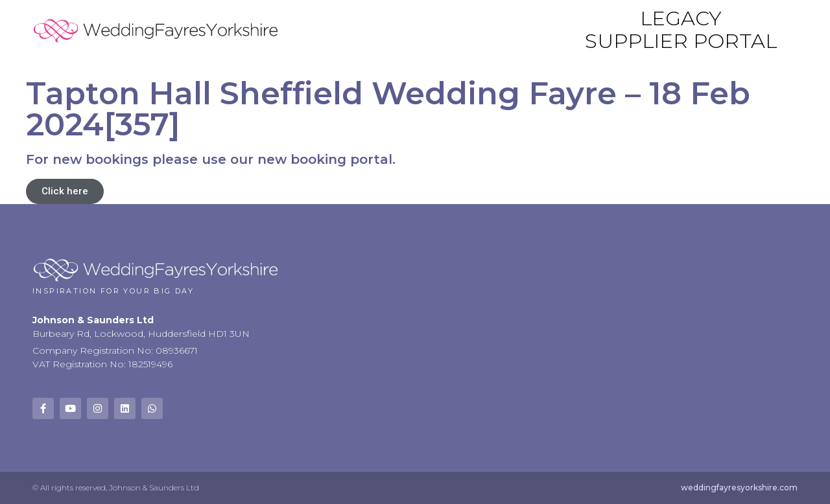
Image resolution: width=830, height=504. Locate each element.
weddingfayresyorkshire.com (739, 487)
